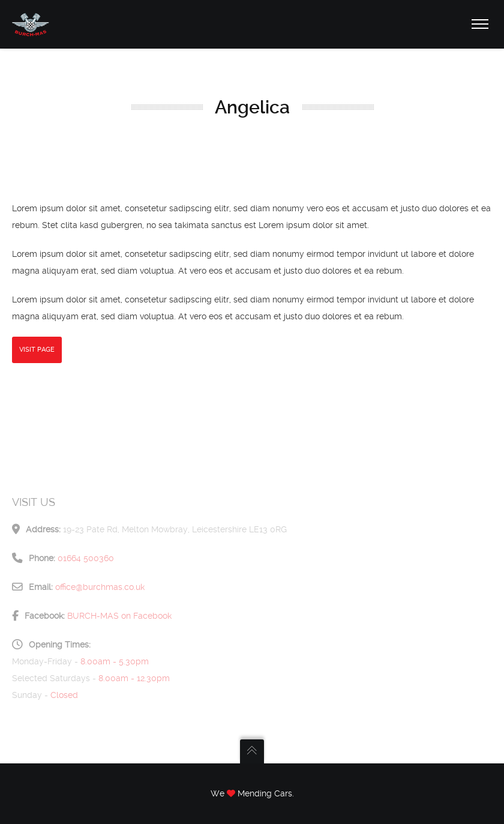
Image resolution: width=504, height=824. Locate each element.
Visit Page (37, 350)
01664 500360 (86, 558)
